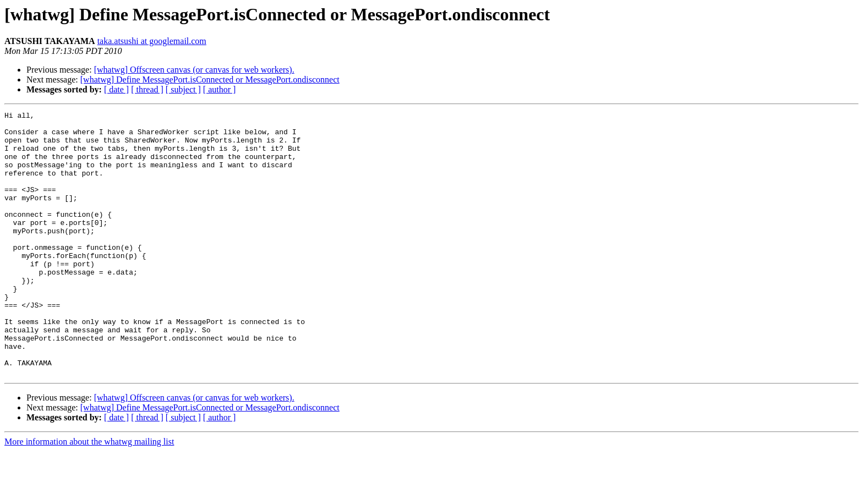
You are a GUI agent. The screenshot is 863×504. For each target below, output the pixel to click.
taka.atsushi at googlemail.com (152, 41)
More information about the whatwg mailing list (89, 494)
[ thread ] (147, 89)
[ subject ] (183, 89)
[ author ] (220, 89)
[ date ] (116, 89)
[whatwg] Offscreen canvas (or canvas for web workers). (194, 70)
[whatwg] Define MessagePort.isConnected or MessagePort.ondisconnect (210, 80)
